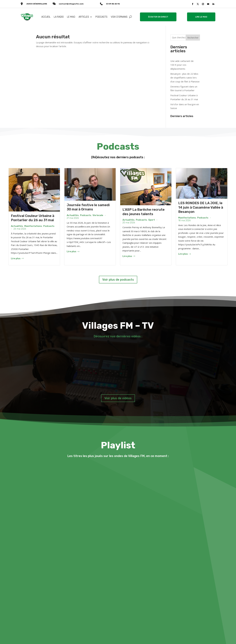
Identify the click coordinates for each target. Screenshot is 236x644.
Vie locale (98, 215)
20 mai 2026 (129, 223)
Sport (152, 220)
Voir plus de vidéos (118, 398)
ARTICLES (84, 17)
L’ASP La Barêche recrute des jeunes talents (144, 212)
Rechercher (193, 38)
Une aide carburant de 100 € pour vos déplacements (182, 65)
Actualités (17, 226)
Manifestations (33, 226)
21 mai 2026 (73, 218)
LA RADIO (59, 17)
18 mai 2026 (184, 221)
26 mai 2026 (20, 229)
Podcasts (49, 226)
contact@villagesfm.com (71, 4)
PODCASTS (101, 17)
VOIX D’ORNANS (119, 17)
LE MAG (71, 17)
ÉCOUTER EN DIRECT (158, 17)
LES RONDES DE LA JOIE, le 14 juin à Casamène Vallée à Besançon (201, 207)
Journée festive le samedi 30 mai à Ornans (88, 207)
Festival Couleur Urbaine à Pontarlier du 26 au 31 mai (33, 218)
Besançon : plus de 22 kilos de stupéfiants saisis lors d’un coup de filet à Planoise (185, 78)
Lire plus (17, 258)
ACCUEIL (46, 17)
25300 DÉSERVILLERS (37, 4)
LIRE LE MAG (201, 17)
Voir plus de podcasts (118, 280)
